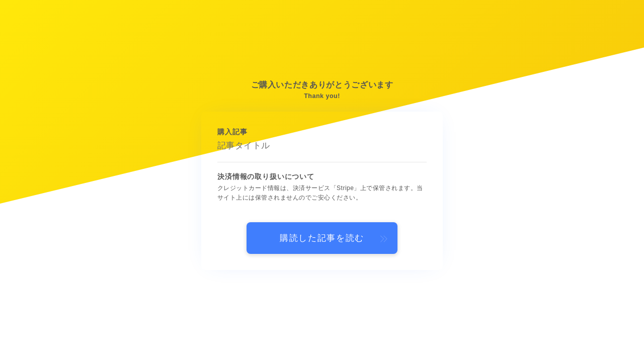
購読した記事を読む (322, 238)
